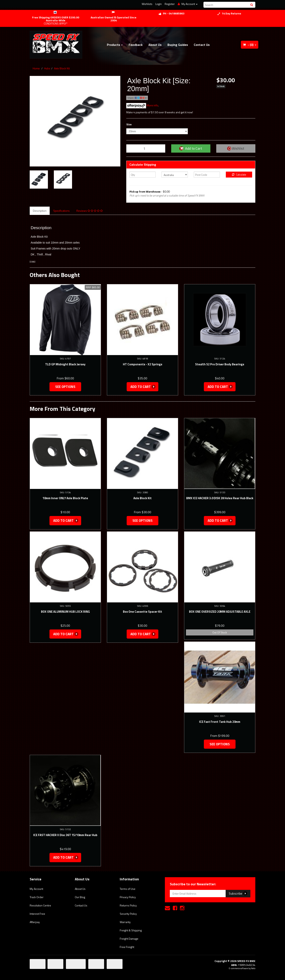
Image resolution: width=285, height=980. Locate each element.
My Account (36, 889)
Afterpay (35, 922)
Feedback (136, 45)
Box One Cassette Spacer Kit (142, 612)
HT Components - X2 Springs (143, 364)
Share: (137, 98)
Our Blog (80, 897)
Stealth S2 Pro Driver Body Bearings (220, 364)
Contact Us (202, 45)
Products (115, 45)
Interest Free (37, 914)
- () (250, 45)
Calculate (239, 174)
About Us (155, 45)
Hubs (47, 68)
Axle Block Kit (62, 68)
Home (36, 68)
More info (142, 105)
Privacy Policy (128, 897)
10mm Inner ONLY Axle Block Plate (65, 498)
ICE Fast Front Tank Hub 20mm (220, 722)
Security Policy (128, 914)
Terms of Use (128, 889)
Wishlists (147, 4)
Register (170, 4)
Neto (253, 968)
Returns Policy (128, 905)
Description (40, 211)
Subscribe (238, 893)
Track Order (37, 897)
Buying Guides (178, 45)
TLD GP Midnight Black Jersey (65, 364)
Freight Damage (129, 939)
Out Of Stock (220, 632)
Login (159, 4)
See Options (65, 387)
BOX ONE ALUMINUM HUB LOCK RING (65, 612)
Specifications (61, 211)
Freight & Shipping (131, 930)
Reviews (90, 211)
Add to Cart (191, 148)
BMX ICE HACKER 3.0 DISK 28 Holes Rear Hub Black (220, 498)
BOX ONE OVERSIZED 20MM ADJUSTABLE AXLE (220, 612)
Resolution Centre (40, 905)
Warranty (125, 922)
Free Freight (127, 947)
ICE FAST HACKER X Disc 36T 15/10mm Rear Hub (65, 835)
